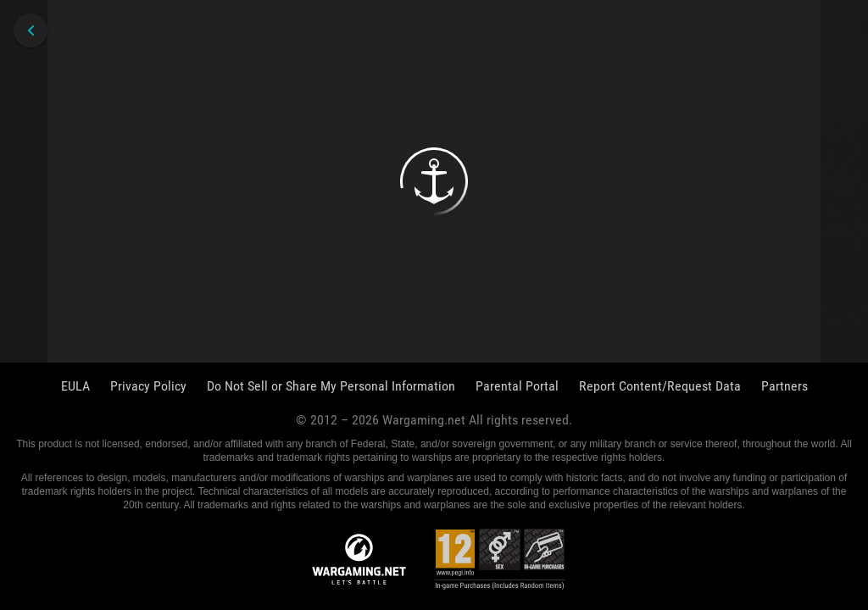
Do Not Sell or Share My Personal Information (331, 386)
